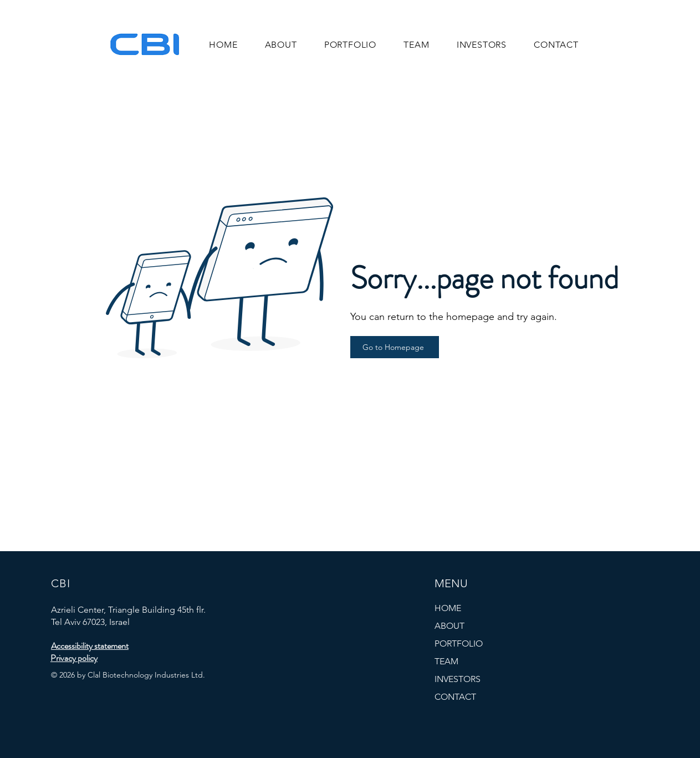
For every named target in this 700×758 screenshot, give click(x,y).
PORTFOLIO (459, 643)
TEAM (446, 661)
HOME (448, 608)
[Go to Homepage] (395, 347)
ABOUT (449, 626)
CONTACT (455, 697)
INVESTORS (458, 679)
